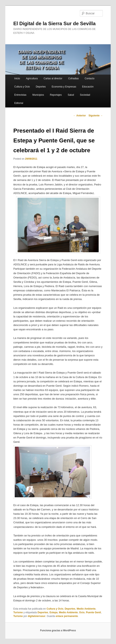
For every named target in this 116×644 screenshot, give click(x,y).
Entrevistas (20, 95)
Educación (88, 87)
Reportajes (56, 95)
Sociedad (85, 95)
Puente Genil (93, 612)
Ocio (82, 612)
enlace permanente (67, 616)
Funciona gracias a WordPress (58, 630)
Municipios (38, 95)
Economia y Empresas (64, 87)
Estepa (53, 612)
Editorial (19, 103)
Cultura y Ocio (22, 87)
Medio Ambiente (86, 609)
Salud (71, 95)
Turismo (18, 612)
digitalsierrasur (37, 616)
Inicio (17, 78)
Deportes (41, 87)
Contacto (89, 78)
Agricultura (32, 78)
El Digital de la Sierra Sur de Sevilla (54, 23)
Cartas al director (53, 78)
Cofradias (73, 78)
